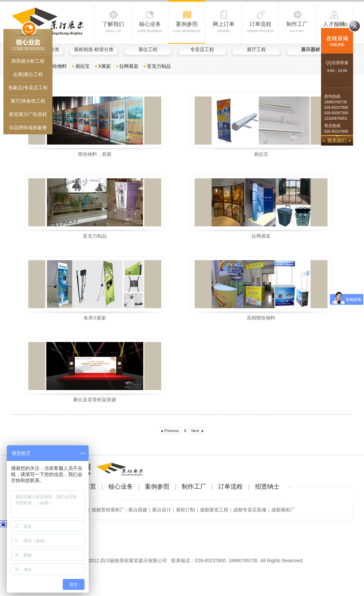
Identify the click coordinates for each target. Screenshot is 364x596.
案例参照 (187, 27)
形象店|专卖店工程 (28, 88)
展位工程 (148, 49)
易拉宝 (82, 66)
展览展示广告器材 (28, 114)
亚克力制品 (159, 66)
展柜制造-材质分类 (94, 49)
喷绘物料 (57, 66)
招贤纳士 (267, 487)
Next (195, 431)
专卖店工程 (202, 49)
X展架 (104, 66)
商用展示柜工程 (28, 61)
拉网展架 (129, 66)
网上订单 (224, 27)
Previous (172, 431)
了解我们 (113, 27)
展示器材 (310, 49)
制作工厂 (297, 27)
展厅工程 (256, 49)
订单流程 (260, 27)
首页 (90, 487)
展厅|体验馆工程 (28, 101)
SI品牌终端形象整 (28, 128)
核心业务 (150, 27)
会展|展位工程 (28, 74)
